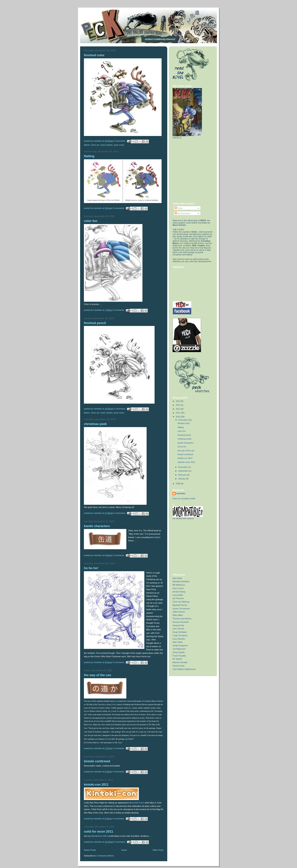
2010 (178, 417)
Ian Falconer (178, 598)
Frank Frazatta (179, 656)
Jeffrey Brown (179, 612)
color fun (91, 221)
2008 (178, 484)
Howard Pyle (178, 625)
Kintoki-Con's (138, 803)
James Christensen (181, 609)
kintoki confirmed (97, 761)
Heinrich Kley (179, 666)
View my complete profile (184, 498)
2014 (178, 401)
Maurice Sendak (180, 662)
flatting (89, 156)
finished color (94, 55)
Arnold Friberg (179, 592)
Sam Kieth (177, 578)
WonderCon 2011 (99, 836)
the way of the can (98, 675)
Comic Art (95, 145)
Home (124, 850)
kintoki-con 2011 (96, 785)
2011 (178, 413)
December (183, 420)
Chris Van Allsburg (181, 602)
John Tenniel (178, 629)
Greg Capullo (179, 652)
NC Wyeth (177, 659)
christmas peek (95, 424)
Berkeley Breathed (181, 581)
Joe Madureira (179, 649)
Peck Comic (119, 145)
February (183, 475)
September (184, 471)
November (183, 467)
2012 (178, 409)
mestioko (181, 493)
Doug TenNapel (180, 632)
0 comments (120, 141)
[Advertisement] (196, 546)
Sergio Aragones (180, 645)
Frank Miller (178, 595)
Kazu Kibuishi (179, 639)
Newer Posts (90, 850)
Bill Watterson (179, 585)
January (182, 479)
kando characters (97, 526)
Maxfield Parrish (180, 605)
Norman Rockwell (181, 622)
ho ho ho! (91, 568)
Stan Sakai (177, 642)
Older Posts (158, 850)
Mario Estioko (106, 145)
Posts (178, 208)
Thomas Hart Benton (182, 619)
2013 (178, 405)
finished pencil (95, 323)
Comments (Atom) (105, 856)
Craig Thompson (180, 635)
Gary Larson (178, 588)
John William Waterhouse (184, 669)
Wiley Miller (178, 615)
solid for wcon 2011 (98, 832)
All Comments (182, 213)
